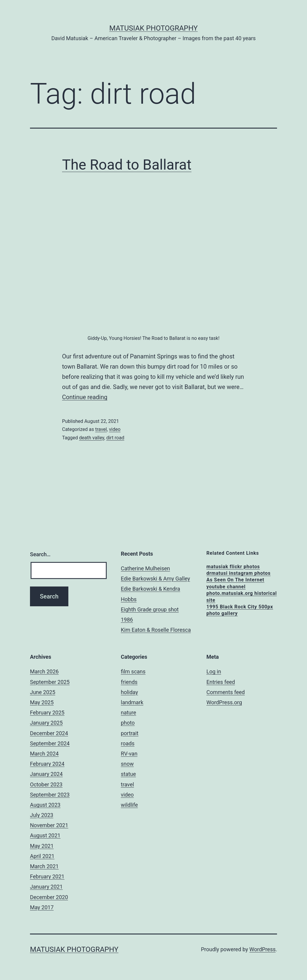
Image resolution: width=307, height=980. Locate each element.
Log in (214, 671)
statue (128, 774)
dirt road (115, 438)
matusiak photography (154, 28)
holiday (129, 692)
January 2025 (46, 723)
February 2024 (47, 764)
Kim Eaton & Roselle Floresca (156, 630)
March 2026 (44, 671)
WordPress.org (224, 702)
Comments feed (226, 692)
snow (127, 764)
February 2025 (47, 713)
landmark (132, 702)
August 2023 (45, 805)
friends (129, 682)
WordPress (262, 949)
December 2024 (49, 733)
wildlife (129, 805)
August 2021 (45, 835)
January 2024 (46, 774)
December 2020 (49, 897)
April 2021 (42, 856)
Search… (40, 554)
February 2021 (47, 876)
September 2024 (50, 743)
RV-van (129, 754)
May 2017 (42, 907)
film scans (133, 671)
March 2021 (44, 866)
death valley (92, 438)
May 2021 (42, 846)
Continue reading (85, 397)
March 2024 (44, 754)
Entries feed (221, 682)
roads (128, 743)
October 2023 (46, 784)
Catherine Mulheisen (145, 568)
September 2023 (50, 795)
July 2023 (42, 815)
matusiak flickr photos (233, 567)
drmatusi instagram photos (239, 573)
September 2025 (50, 682)
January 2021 (46, 887)
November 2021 (49, 825)
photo (128, 723)
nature (128, 713)
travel (101, 429)
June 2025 (43, 692)
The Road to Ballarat (127, 165)
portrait (130, 733)
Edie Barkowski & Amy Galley (155, 579)
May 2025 (42, 702)
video (115, 429)
